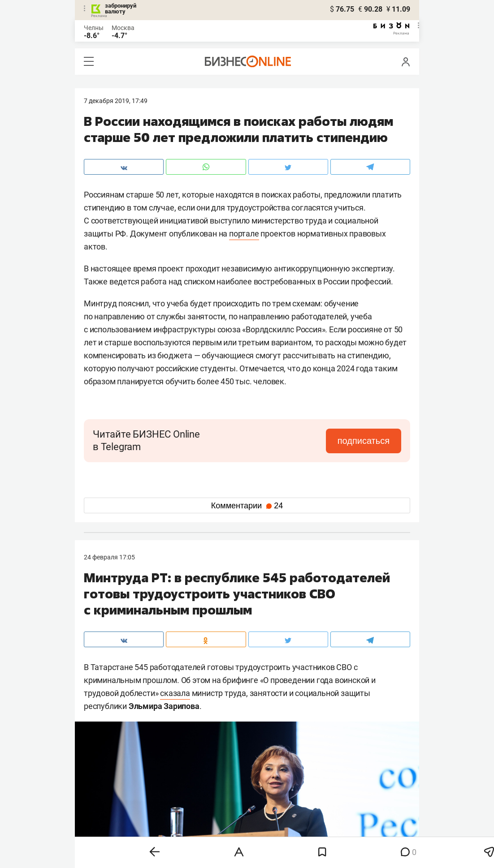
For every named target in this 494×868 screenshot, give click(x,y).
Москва (123, 28)
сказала (175, 693)
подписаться (364, 441)
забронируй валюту (121, 9)
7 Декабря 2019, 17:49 (116, 101)
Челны (94, 28)
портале (244, 234)
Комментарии (247, 506)
